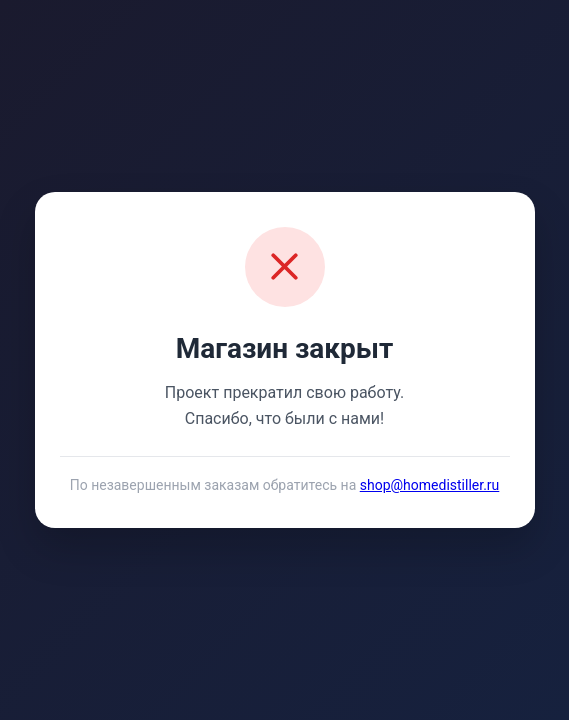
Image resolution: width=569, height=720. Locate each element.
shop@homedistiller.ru (430, 485)
